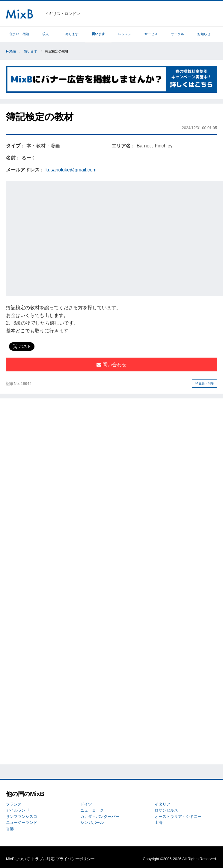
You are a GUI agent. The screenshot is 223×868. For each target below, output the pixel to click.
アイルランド (18, 810)
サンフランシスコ (22, 817)
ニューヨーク (92, 810)
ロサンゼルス (166, 810)
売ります (72, 34)
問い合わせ (111, 365)
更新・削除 (205, 383)
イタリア (162, 804)
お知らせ (204, 34)
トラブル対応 (43, 859)
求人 (46, 34)
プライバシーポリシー (75, 859)
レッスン (125, 34)
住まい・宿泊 (19, 34)
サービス (151, 34)
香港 (10, 829)
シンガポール (92, 823)
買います (98, 34)
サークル (177, 34)
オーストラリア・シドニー (178, 817)
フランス (14, 804)
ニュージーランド (22, 823)
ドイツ (86, 804)
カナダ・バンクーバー (100, 817)
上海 (159, 823)
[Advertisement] (56, 238)
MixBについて (18, 859)
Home (11, 51)
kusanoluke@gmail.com (71, 170)
